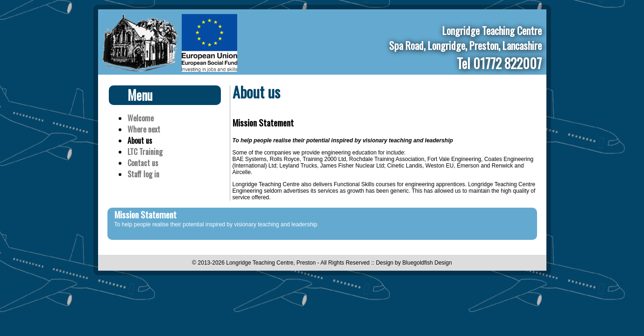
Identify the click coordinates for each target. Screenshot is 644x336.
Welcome (141, 118)
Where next (144, 129)
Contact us (143, 163)
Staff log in (143, 174)
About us (140, 140)
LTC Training (145, 152)
